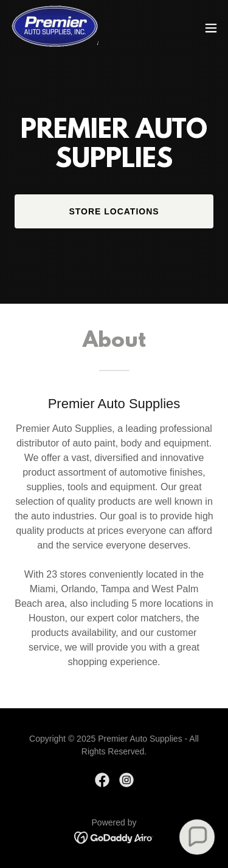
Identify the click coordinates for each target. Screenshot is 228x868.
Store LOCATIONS (114, 211)
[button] (211, 28)
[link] (54, 28)
